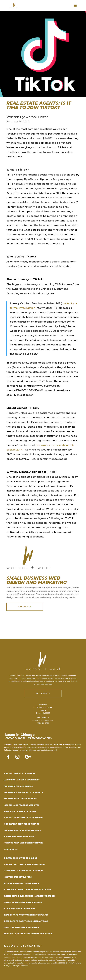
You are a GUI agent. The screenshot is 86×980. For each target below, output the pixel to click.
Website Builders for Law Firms (22, 830)
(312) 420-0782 (43, 723)
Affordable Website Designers (22, 780)
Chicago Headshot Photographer (23, 818)
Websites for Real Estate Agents (24, 792)
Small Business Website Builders (23, 902)
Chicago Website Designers (20, 774)
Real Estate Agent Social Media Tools (26, 921)
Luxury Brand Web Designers (21, 858)
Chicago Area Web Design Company (24, 843)
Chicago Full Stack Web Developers (25, 864)
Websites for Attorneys (18, 786)
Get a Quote (43, 693)
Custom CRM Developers (18, 877)
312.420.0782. (60, 963)
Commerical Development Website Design (28, 890)
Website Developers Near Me (21, 799)
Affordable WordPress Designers (24, 871)
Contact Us (25, 607)
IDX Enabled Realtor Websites (22, 883)
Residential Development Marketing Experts (30, 896)
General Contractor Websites (22, 805)
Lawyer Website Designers (19, 837)
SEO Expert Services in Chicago (22, 824)
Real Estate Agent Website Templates (26, 915)
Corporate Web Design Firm (20, 908)
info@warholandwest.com (43, 720)
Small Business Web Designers (22, 927)
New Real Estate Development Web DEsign (28, 934)
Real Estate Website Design (20, 811)
